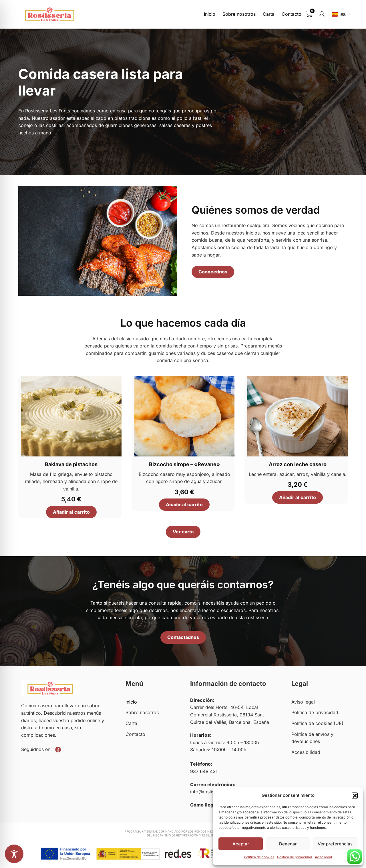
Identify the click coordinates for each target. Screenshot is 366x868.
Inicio (210, 14)
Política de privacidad (295, 857)
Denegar (288, 844)
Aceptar (241, 844)
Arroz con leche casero (298, 464)
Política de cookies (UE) (317, 723)
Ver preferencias (335, 844)
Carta (269, 14)
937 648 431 (204, 771)
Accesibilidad (306, 752)
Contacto (292, 14)
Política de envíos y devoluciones (312, 738)
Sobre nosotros (239, 14)
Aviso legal (323, 857)
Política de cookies (259, 857)
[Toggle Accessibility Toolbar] (14, 854)
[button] (355, 795)
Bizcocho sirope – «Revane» (184, 464)
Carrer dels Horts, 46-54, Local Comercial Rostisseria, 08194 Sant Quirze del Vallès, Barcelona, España (230, 715)
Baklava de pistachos (71, 464)
